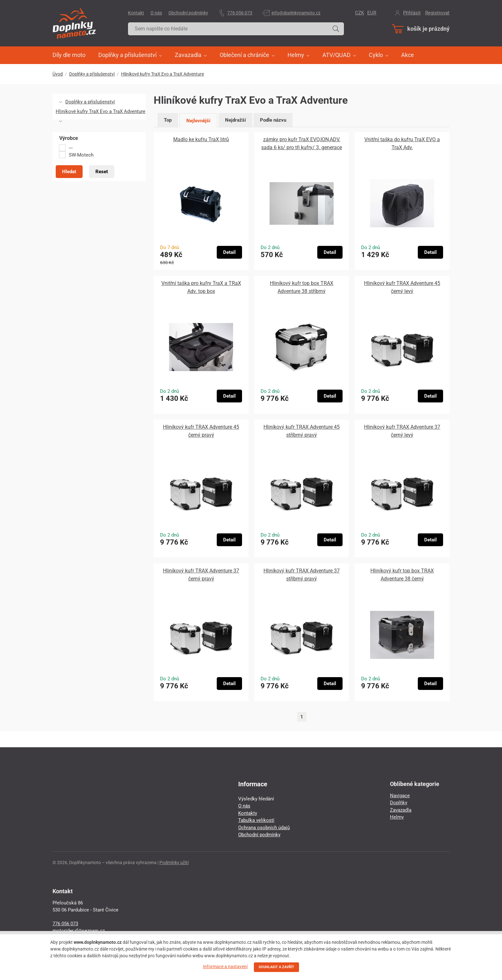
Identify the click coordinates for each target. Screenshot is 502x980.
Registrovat (437, 13)
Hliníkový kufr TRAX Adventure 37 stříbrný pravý (302, 575)
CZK (360, 13)
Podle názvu (273, 120)
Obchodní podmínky (188, 13)
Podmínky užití (174, 863)
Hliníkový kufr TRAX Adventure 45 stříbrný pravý (302, 431)
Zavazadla (401, 810)
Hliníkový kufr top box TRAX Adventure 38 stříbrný (302, 287)
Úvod (58, 74)
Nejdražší (235, 120)
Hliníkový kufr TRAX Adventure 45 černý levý (402, 287)
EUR (372, 13)
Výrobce (69, 138)
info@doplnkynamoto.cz (296, 13)
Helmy (397, 817)
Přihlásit (412, 13)
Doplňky (399, 803)
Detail (229, 252)
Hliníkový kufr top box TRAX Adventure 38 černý (402, 575)
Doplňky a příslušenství (92, 74)
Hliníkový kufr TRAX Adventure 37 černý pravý (201, 575)
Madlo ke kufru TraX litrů (201, 139)
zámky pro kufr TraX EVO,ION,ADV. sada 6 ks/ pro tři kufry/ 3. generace (302, 143)
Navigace (400, 796)
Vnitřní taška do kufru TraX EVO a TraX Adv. (402, 143)
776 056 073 (240, 13)
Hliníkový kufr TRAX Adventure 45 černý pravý (201, 431)
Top (168, 120)
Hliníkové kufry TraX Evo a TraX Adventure (162, 74)
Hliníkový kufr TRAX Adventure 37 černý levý (402, 431)
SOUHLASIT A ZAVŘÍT (276, 967)
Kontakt (136, 13)
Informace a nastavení (225, 967)
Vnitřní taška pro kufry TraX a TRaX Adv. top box (201, 287)
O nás (156, 13)
